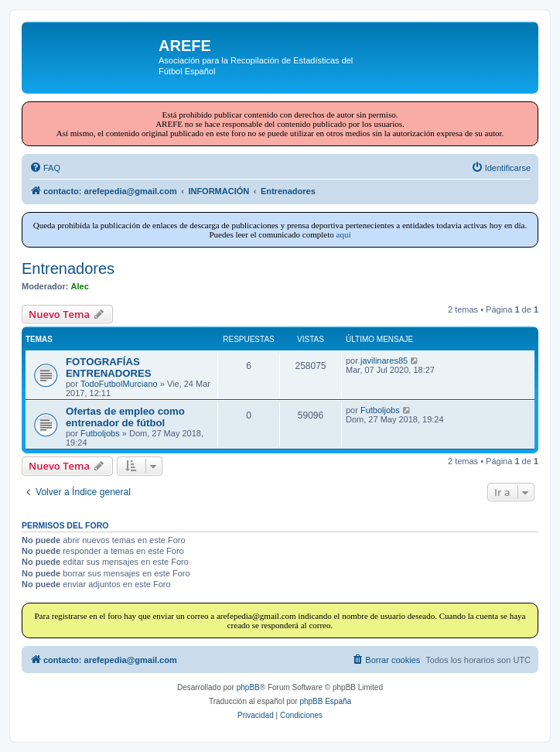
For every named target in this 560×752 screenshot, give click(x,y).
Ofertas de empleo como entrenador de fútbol (125, 417)
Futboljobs (100, 433)
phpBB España (325, 701)
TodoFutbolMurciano (119, 384)
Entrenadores (68, 268)
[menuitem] (45, 168)
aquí (344, 234)
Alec (80, 286)
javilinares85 (384, 361)
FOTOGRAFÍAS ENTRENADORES (109, 367)
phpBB (248, 687)
